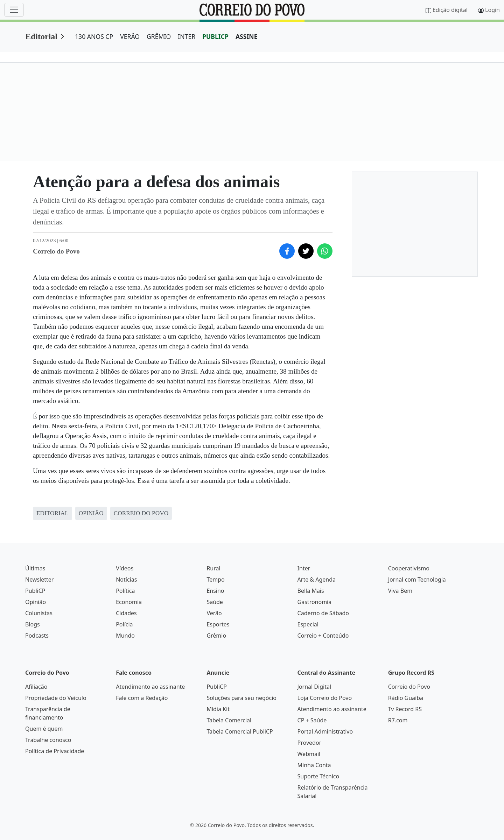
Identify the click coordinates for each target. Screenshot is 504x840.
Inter (304, 568)
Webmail (309, 754)
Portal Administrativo (325, 731)
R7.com (398, 720)
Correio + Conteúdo (323, 636)
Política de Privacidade (55, 751)
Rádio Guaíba (406, 698)
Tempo (215, 579)
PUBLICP (215, 36)
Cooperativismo (409, 568)
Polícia (124, 624)
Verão (214, 613)
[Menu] (14, 10)
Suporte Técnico (318, 776)
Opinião (36, 602)
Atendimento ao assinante (150, 687)
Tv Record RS (405, 709)
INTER (187, 36)
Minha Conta (314, 765)
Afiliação (36, 687)
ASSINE (247, 36)
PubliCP (35, 591)
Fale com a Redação (142, 698)
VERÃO (130, 36)
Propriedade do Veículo (56, 698)
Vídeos (125, 568)
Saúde (215, 602)
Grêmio (216, 636)
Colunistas (39, 613)
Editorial (41, 36)
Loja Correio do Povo (325, 698)
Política (125, 591)
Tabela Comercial (229, 720)
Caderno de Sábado (323, 613)
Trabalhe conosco (48, 740)
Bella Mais (311, 591)
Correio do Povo (409, 687)
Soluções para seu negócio (241, 698)
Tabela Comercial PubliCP (240, 731)
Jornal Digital (314, 687)
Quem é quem (44, 729)
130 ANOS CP (94, 36)
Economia (129, 602)
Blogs (33, 624)
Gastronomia (315, 602)
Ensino (215, 591)
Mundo (125, 636)
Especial (308, 624)
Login (492, 10)
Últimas (35, 568)
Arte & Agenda (317, 579)
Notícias (126, 579)
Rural (213, 568)
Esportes (218, 624)
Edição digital (450, 10)
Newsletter (39, 579)
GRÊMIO (159, 36)
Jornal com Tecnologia (417, 579)
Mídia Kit (218, 709)
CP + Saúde (312, 720)
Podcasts (37, 636)
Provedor (310, 743)
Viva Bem (400, 591)
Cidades (126, 613)
